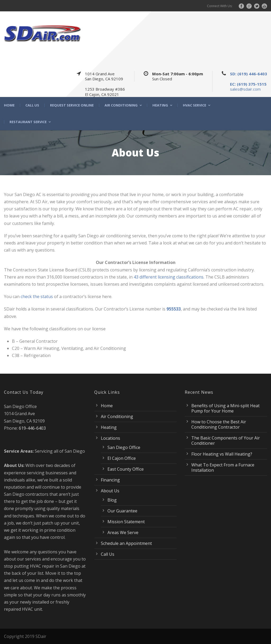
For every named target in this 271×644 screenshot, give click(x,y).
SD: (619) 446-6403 (249, 74)
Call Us (32, 105)
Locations (110, 438)
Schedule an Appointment (126, 543)
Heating (160, 105)
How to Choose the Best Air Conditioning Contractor (219, 424)
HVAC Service (195, 105)
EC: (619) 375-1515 (248, 84)
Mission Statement (126, 522)
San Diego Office (124, 447)
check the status (37, 296)
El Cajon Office (122, 458)
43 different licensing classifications (169, 277)
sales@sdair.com (245, 89)
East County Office (126, 469)
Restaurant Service (28, 122)
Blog (112, 500)
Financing (110, 480)
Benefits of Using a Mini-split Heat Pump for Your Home (225, 408)
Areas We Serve (123, 532)
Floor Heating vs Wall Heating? (222, 454)
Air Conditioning (121, 105)
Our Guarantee (122, 511)
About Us (110, 491)
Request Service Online (72, 105)
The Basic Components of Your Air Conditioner (226, 441)
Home (9, 105)
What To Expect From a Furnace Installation (223, 467)
